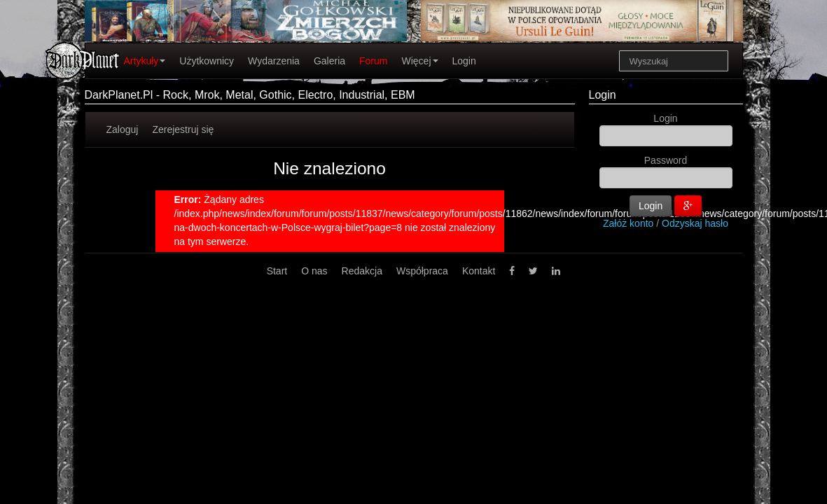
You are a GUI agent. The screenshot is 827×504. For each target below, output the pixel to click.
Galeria (329, 61)
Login (464, 61)
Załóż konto (628, 223)
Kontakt (479, 271)
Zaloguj (123, 129)
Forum (373, 61)
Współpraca (422, 271)
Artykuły (145, 61)
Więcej (419, 61)
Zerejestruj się (183, 129)
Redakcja (362, 271)
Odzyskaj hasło (695, 223)
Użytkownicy (207, 61)
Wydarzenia (274, 61)
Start (277, 271)
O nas (314, 271)
